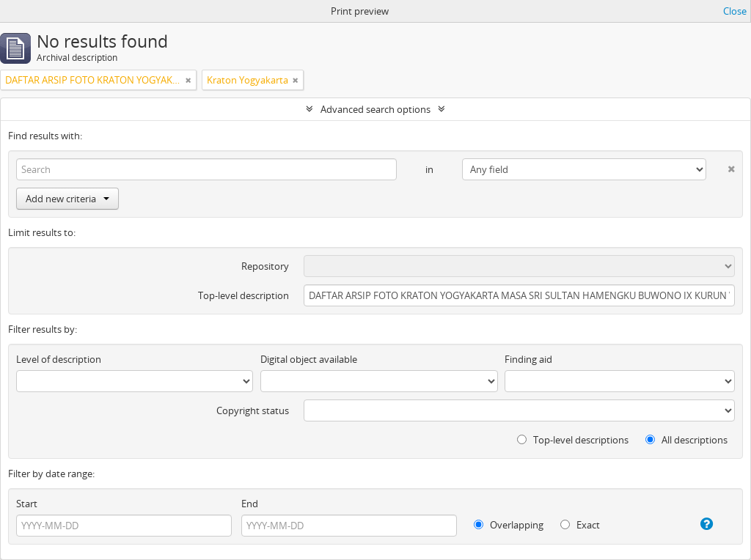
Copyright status (253, 410)
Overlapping (509, 525)
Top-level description (243, 295)
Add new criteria (67, 199)
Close (735, 11)
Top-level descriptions (573, 440)
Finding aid (528, 359)
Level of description (59, 359)
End (250, 504)
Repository (265, 266)
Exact (580, 525)
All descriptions (686, 440)
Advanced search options (375, 109)
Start (27, 504)
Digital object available (309, 359)
